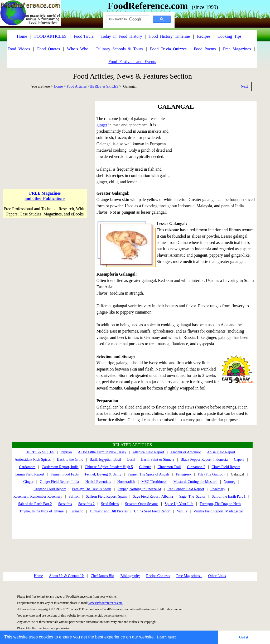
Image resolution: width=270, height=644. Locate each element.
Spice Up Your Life (179, 504)
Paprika (66, 452)
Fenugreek (184, 474)
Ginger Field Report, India (59, 482)
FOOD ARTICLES (50, 36)
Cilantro (145, 467)
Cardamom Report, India (60, 467)
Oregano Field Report (50, 489)
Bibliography (130, 576)
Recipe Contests (158, 576)
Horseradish (126, 482)
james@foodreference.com (106, 603)
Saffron (74, 496)
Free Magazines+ (189, 576)
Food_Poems (205, 49)
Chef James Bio (102, 576)
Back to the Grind (70, 460)
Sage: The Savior (192, 496)
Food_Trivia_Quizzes (168, 49)
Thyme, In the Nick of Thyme (41, 511)
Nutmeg (230, 482)
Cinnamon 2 (196, 467)
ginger (102, 125)
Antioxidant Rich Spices (33, 460)
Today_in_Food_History (121, 36)
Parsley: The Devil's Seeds (92, 489)
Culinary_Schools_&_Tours (119, 49)
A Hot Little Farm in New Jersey (102, 452)
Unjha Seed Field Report (152, 511)
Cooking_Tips (230, 36)
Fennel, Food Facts (65, 474)
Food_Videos (19, 49)
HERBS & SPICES (104, 86)
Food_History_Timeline (170, 36)
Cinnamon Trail (169, 467)
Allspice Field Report (148, 452)
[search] (127, 19)
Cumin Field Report (30, 474)
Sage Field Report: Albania (153, 496)
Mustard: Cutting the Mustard (196, 482)
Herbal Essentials (98, 482)
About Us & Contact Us (67, 576)
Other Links (217, 576)
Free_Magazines (237, 49)
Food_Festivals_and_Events (132, 62)
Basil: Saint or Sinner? (158, 460)
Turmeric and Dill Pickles (109, 511)
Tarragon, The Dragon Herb (220, 504)
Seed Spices (110, 504)
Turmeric (77, 511)
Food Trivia (83, 36)
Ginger (28, 482)
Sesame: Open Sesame (142, 504)
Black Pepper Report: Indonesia (204, 460)
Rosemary (218, 489)
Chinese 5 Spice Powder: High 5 (109, 467)
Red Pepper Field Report (186, 489)
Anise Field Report (221, 452)
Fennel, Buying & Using (103, 474)
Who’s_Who (78, 49)
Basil (131, 460)
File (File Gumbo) (211, 474)
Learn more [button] (167, 637)
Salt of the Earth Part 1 (229, 496)
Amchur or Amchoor (186, 452)
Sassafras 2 (87, 504)
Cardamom (27, 467)
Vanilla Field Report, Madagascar (218, 511)
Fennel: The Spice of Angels (149, 474)
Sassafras (65, 504)
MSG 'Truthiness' (154, 482)
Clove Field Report (226, 467)
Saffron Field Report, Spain (106, 496)
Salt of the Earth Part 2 (35, 504)
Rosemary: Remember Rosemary (38, 496)
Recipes (204, 36)
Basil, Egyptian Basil (105, 460)
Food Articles (77, 86)
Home (58, 86)
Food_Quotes (49, 49)
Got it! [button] (244, 637)
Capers (239, 460)
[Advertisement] (45, 134)
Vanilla (182, 511)
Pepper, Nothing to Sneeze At (139, 489)
